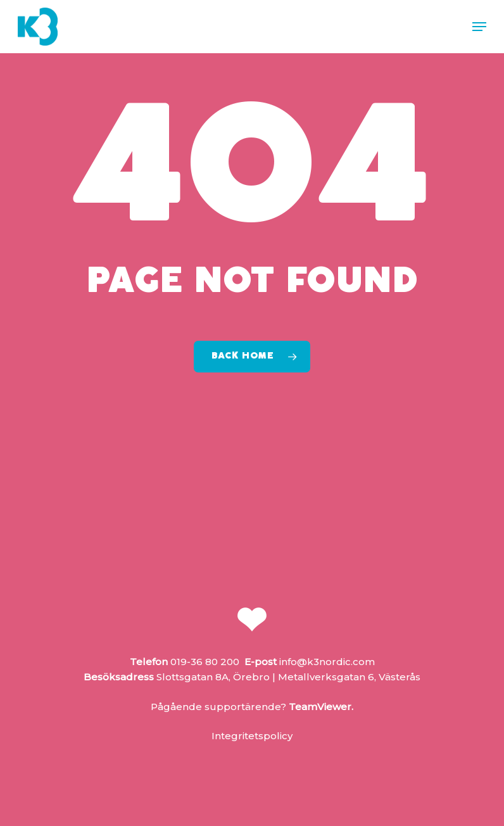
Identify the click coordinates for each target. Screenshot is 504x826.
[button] (479, 27)
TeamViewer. (321, 707)
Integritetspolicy (252, 736)
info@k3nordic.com (327, 662)
